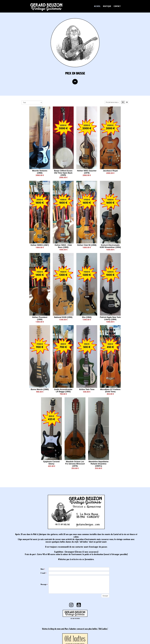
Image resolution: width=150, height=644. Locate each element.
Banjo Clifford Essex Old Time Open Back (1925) (63, 173)
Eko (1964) (87, 317)
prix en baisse (75, 73)
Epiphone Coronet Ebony (51, 463)
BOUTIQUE (107, 6)
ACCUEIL (97, 6)
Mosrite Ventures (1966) (40, 172)
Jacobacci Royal (110, 171)
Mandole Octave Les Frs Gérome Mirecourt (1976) (75, 464)
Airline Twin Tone (87, 389)
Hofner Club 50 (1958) (87, 245)
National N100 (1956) (63, 317)
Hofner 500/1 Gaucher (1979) (87, 172)
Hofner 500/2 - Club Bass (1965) (63, 246)
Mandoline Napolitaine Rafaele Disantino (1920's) (98, 464)
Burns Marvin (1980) (40, 389)
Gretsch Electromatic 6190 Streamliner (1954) (110, 246)
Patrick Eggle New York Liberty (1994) (110, 318)
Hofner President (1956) (40, 318)
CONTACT (117, 6)
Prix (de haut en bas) (112, 102)
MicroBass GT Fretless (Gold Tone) (110, 391)
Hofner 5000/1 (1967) (40, 245)
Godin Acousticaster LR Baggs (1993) (63, 391)
